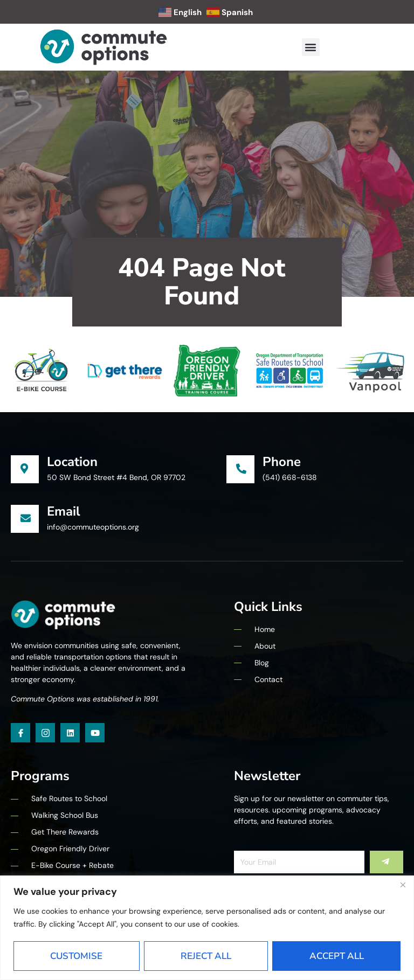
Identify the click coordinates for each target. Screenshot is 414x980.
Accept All (337, 956)
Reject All (206, 956)
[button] (311, 47)
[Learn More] (119, 469)
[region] (207, 928)
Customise (76, 956)
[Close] (403, 885)
